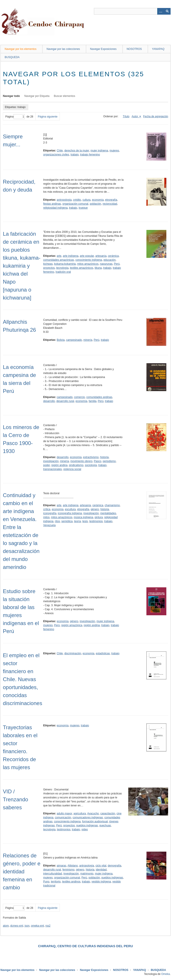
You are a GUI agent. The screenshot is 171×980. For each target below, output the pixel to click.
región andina (59, 465)
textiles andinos (71, 882)
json (27, 926)
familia (92, 401)
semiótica (67, 521)
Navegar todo (11, 96)
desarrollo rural (65, 401)
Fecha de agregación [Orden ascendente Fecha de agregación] (156, 116)
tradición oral (63, 272)
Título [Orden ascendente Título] (126, 116)
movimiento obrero (81, 461)
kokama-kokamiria (65, 264)
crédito (77, 200)
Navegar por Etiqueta (37, 96)
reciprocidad (110, 204)
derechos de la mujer (77, 151)
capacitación (108, 813)
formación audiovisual (95, 821)
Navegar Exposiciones (103, 49)
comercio (79, 397)
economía (98, 200)
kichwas (48, 264)
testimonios (96, 521)
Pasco (98, 461)
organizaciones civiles (56, 155)
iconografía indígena (70, 513)
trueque (83, 208)
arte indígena (71, 256)
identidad (101, 870)
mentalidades (108, 513)
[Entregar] (167, 11)
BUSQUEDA (12, 57)
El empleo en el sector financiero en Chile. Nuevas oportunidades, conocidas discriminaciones (22, 679)
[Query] (132, 11)
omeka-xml (38, 926)
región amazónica (72, 625)
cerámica (113, 256)
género (95, 509)
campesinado (74, 340)
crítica (47, 509)
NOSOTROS (134, 49)
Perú (117, 264)
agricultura (80, 813)
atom (6, 926)
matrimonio (87, 874)
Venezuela (49, 525)
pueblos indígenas (87, 825)
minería (88, 340)
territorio (56, 882)
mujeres (114, 151)
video (85, 829)
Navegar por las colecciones (63, 49)
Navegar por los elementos (20, 49)
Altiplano (73, 866)
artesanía (101, 256)
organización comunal (75, 204)
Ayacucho (93, 813)
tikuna (98, 268)
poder (47, 465)
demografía (115, 866)
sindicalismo (76, 465)
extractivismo (91, 457)
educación (110, 260)
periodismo (109, 461)
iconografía (50, 513)
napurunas (106, 264)
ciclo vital (101, 866)
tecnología (62, 268)
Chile (60, 151)
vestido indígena (101, 882)
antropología (64, 200)
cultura (86, 200)
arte (59, 256)
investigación (51, 461)
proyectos (49, 268)
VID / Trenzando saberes (16, 799)
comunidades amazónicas (59, 260)
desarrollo (49, 401)
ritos (57, 521)
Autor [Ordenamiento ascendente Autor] (135, 116)
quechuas (105, 825)
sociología (91, 465)
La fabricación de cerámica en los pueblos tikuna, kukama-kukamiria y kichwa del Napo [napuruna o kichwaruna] (22, 266)
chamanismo (112, 505)
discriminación (73, 653)
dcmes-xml (17, 926)
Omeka (166, 974)
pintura (99, 517)
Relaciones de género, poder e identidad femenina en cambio (22, 871)
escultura (70, 509)
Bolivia (61, 340)
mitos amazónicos (88, 264)
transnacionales (52, 469)
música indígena (83, 517)
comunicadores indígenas (88, 817)
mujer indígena (99, 151)
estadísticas (103, 653)
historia (104, 457)
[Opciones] (161, 11)
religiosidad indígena (55, 208)
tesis (85, 521)
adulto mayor (64, 813)
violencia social (72, 469)
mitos (46, 517)
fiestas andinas (52, 204)
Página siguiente (48, 117)
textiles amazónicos (82, 268)
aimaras (61, 866)
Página (15, 117)
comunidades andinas (99, 397)
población (95, 204)
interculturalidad (53, 874)
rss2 (48, 926)
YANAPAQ (158, 49)
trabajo (75, 155)
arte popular (87, 256)
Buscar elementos (64, 96)
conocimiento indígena (89, 260)
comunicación (63, 817)
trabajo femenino (90, 155)
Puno (46, 882)
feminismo (69, 870)
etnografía (111, 200)
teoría (77, 521)
